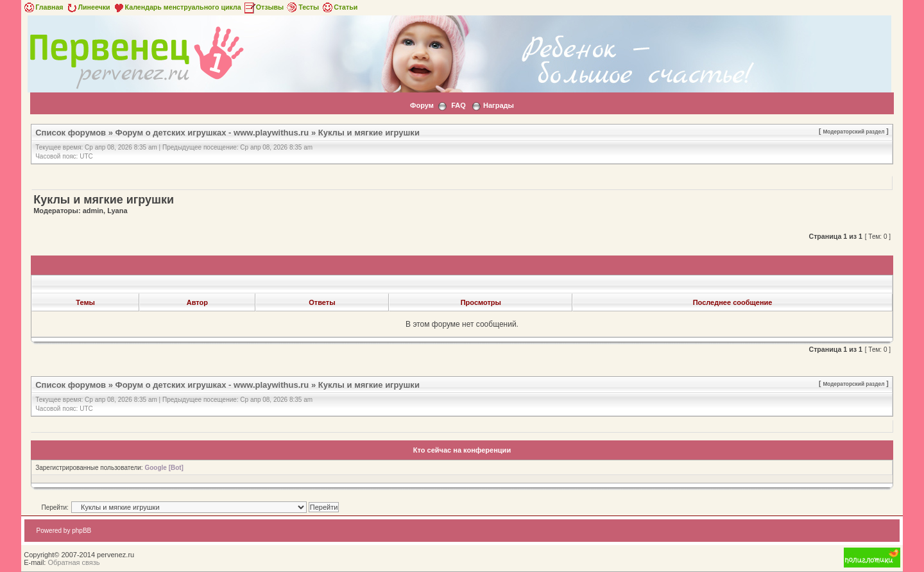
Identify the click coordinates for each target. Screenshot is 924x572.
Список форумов (71, 133)
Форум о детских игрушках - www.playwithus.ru (212, 133)
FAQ (458, 105)
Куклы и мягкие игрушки (369, 133)
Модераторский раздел (853, 132)
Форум (422, 105)
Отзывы (264, 7)
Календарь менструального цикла (177, 7)
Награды (499, 105)
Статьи (339, 7)
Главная (43, 7)
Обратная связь (73, 562)
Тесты (302, 7)
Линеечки (88, 7)
